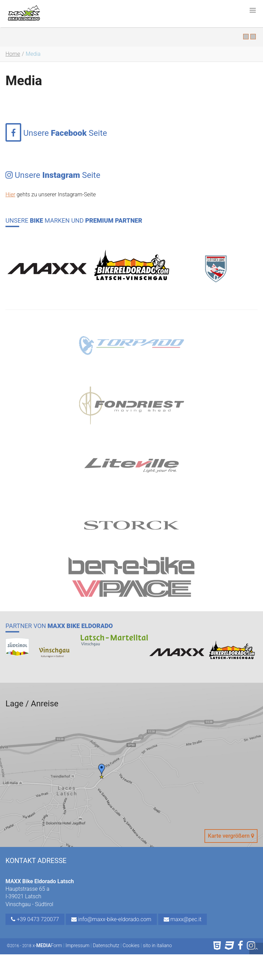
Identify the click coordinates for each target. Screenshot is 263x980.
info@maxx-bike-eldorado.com (111, 919)
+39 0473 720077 (35, 919)
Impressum (77, 945)
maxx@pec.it (183, 919)
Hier (10, 194)
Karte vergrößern (231, 836)
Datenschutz (106, 945)
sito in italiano (157, 945)
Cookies (131, 945)
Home (13, 54)
